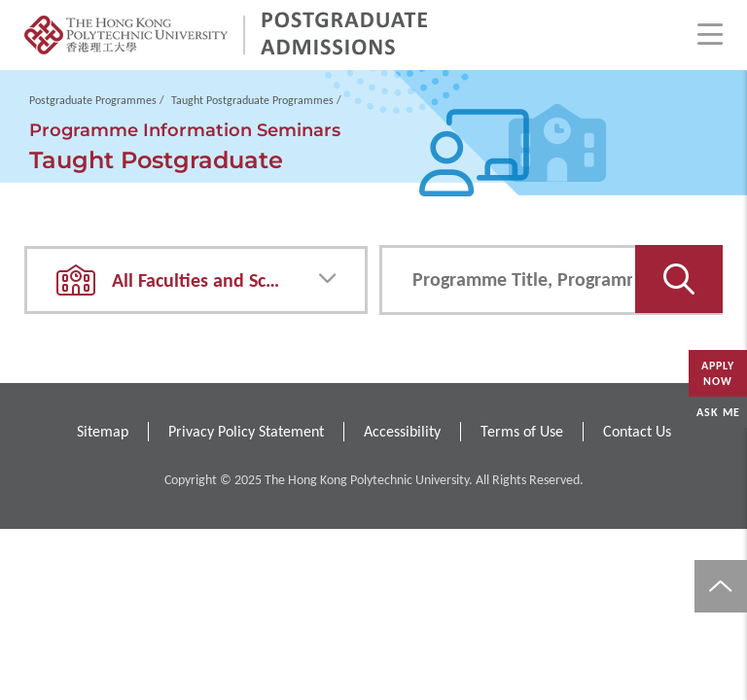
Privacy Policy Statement (246, 431)
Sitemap (103, 431)
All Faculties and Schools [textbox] (211, 280)
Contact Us (637, 431)
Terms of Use (522, 431)
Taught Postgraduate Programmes (252, 100)
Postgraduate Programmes (93, 100)
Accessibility (402, 431)
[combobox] (196, 280)
